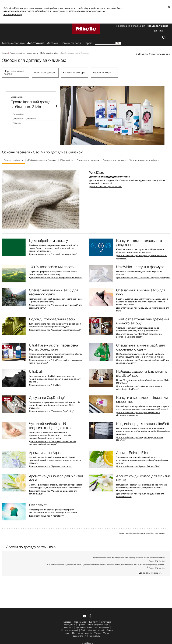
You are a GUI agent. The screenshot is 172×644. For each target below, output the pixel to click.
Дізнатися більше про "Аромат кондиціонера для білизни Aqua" (53, 492)
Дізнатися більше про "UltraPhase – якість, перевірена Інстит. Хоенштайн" (55, 361)
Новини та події (71, 43)
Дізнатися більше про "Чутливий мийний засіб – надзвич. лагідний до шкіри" (53, 443)
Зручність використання (114, 160)
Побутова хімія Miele (49, 53)
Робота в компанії (70, 630)
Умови (97, 633)
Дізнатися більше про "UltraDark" (45, 385)
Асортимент (33, 53)
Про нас (82, 625)
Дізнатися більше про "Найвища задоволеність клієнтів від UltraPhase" (139, 388)
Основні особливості (14, 160)
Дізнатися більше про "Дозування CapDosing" (52, 411)
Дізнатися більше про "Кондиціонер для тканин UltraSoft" (140, 439)
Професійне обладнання (131, 26)
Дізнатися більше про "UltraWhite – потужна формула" (143, 278)
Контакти (94, 622)
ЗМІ (83, 630)
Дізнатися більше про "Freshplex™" (46, 516)
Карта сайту (94, 636)
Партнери (69, 627)
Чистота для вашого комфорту (144, 160)
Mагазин (52, 43)
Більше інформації (13, 14)
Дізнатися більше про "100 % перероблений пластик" (56, 278)
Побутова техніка (157, 26)
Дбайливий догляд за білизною (42, 160)
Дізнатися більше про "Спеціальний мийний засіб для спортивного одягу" (143, 361)
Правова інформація (82, 633)
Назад (5, 53)
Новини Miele (80, 622)
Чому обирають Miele (98, 625)
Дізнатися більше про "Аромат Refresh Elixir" (138, 466)
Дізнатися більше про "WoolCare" (106, 186)
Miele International (96, 630)
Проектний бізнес (84, 627)
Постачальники (102, 627)
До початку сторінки (149, 573)
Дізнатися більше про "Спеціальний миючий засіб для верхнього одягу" (56, 306)
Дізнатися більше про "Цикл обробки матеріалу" (53, 254)
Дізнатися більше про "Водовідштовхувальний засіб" (55, 330)
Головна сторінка (17, 53)
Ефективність (67, 160)
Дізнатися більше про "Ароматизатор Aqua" (51, 466)
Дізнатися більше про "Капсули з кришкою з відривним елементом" (138, 414)
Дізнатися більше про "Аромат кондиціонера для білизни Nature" (140, 495)
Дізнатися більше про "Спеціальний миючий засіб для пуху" (143, 309)
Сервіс (88, 43)
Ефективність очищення (88, 160)
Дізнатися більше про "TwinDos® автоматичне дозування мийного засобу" (139, 335)
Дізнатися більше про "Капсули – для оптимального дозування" (142, 257)
